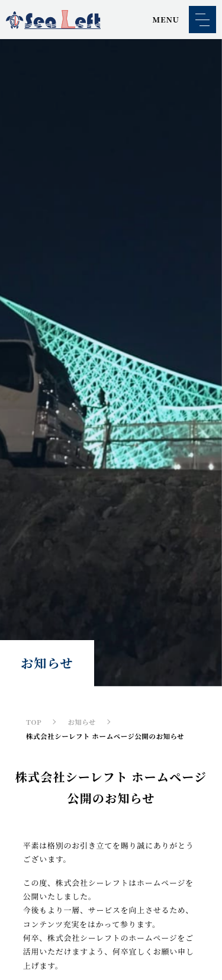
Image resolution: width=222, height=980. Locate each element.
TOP (34, 722)
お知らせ (82, 722)
